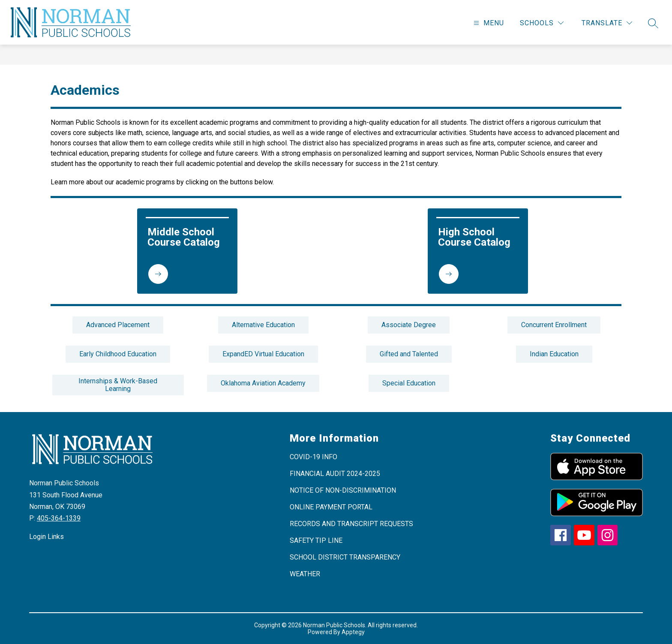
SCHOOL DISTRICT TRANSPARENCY (345, 557)
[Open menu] (488, 23)
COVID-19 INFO (313, 457)
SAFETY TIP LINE (316, 540)
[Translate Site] (607, 23)
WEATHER (305, 574)
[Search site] (653, 23)
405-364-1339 (59, 518)
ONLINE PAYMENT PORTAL (331, 507)
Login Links (46, 537)
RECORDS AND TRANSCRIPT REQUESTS (351, 524)
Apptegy (353, 632)
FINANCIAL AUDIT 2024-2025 (335, 474)
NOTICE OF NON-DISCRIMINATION (343, 490)
